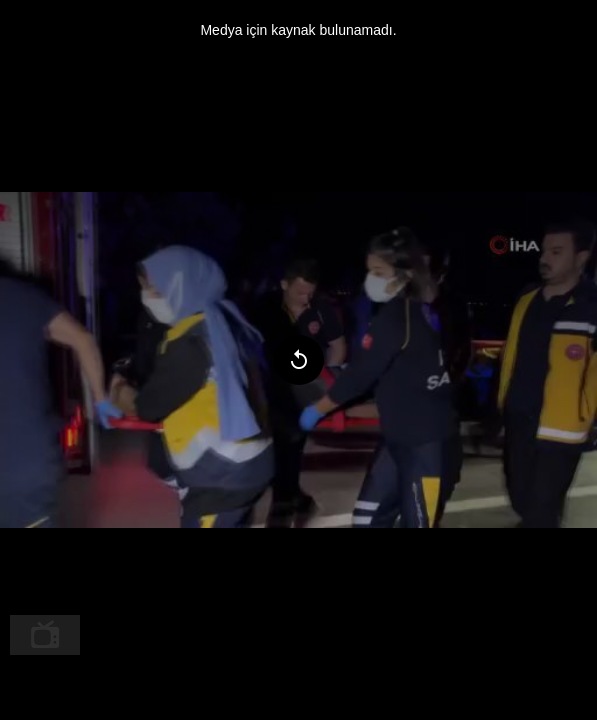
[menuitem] (45, 635)
